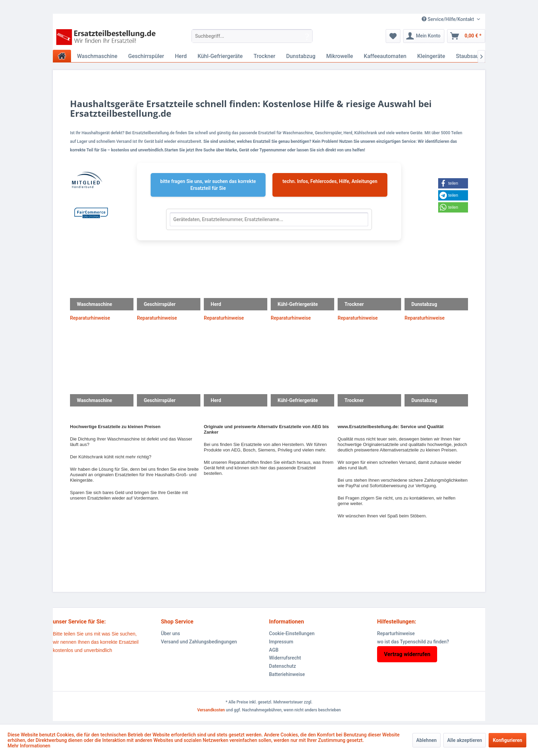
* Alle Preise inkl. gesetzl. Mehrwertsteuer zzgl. (269, 702)
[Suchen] (307, 36)
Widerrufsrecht (285, 658)
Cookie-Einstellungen (292, 633)
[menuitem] (252, 36)
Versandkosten (211, 710)
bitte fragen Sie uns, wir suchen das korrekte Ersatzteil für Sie (208, 185)
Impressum (281, 642)
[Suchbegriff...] (252, 36)
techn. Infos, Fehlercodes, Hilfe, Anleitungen (330, 181)
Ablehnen (426, 740)
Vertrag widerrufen (407, 654)
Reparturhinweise (396, 633)
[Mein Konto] (424, 36)
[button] (457, 183)
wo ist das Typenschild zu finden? (413, 642)
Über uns (171, 633)
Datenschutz (282, 666)
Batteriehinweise (287, 674)
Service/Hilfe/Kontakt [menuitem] (448, 19)
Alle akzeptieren (465, 740)
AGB (274, 650)
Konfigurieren (507, 740)
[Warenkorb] (466, 36)
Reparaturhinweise (90, 318)
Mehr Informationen (29, 746)
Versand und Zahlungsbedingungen (199, 642)
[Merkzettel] (393, 36)
